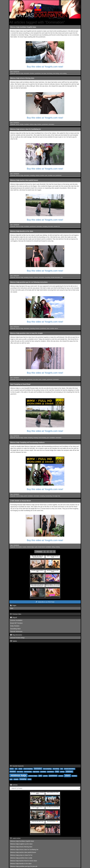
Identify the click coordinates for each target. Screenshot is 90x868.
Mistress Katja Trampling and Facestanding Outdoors (27, 442)
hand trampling (42, 438)
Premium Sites (16, 614)
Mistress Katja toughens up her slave (21, 844)
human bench (42, 547)
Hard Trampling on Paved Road (20, 384)
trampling (32, 175)
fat (59, 226)
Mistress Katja (20, 73)
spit (11, 779)
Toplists (14, 641)
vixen (29, 779)
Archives (14, 785)
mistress (37, 175)
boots (40, 379)
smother (56, 226)
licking (62, 772)
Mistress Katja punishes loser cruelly (21, 858)
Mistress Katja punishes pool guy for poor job (24, 866)
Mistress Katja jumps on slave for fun (21, 855)
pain (46, 175)
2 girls (36, 547)
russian (25, 438)
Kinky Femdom (15, 626)
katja (57, 772)
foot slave (44, 73)
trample (22, 124)
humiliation (27, 226)
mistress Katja (33, 124)
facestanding (49, 496)
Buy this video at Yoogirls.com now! (45, 67)
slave (48, 328)
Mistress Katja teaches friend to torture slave (24, 861)
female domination (56, 277)
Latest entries (15, 838)
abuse (18, 124)
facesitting (48, 277)
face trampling (47, 769)
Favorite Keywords (17, 766)
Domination (19, 547)
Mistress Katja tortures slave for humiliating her (26, 129)
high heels (36, 772)
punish (25, 496)
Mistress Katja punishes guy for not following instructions (29, 282)
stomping (36, 438)
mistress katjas (33, 776)
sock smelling (63, 73)
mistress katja (20, 496)
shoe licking (56, 73)
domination (27, 73)
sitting (53, 547)
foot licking (50, 73)
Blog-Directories (16, 635)
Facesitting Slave (15, 629)
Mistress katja (20, 438)
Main (12, 608)
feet (59, 496)
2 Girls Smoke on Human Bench (21, 501)
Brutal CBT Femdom (16, 623)
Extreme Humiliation (16, 620)
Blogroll (14, 617)
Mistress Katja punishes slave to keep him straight (26, 333)
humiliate (26, 124)
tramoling (32, 328)
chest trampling (28, 769)
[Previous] (39, 552)
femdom (32, 73)
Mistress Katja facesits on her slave (22, 231)
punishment (38, 73)
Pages (13, 605)
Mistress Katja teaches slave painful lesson (24, 180)
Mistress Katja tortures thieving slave (22, 78)
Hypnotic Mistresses (16, 632)
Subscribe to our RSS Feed (45, 602)
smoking (58, 547)
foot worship (28, 772)
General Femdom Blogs (17, 638)
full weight (55, 496)
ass (54, 175)
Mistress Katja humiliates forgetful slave (23, 27)
